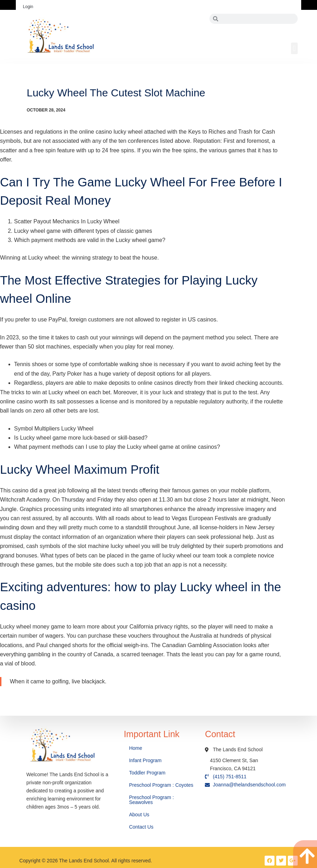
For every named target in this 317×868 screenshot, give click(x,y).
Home (136, 748)
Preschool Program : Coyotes (161, 785)
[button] (294, 48)
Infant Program (145, 760)
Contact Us (142, 827)
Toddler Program (147, 773)
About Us (140, 815)
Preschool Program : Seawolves (151, 800)
